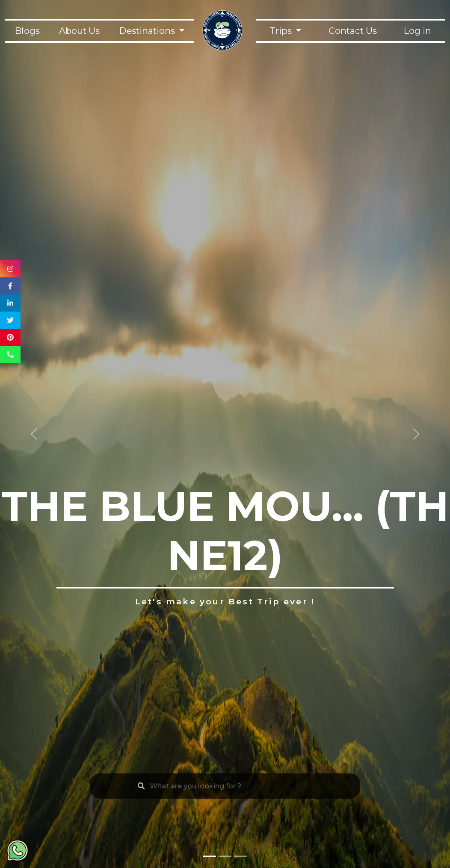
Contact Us (353, 31)
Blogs (27, 31)
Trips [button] (282, 31)
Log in (417, 31)
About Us (79, 31)
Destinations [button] (148, 31)
